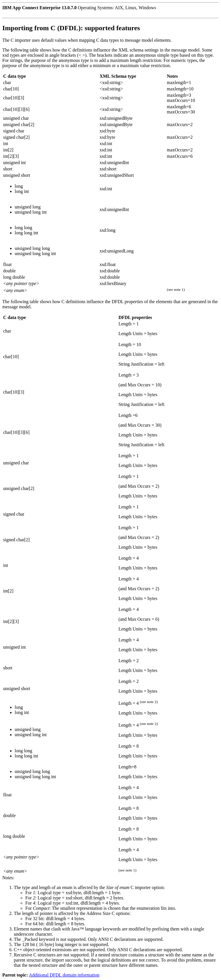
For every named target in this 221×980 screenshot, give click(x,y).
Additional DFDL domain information (64, 975)
